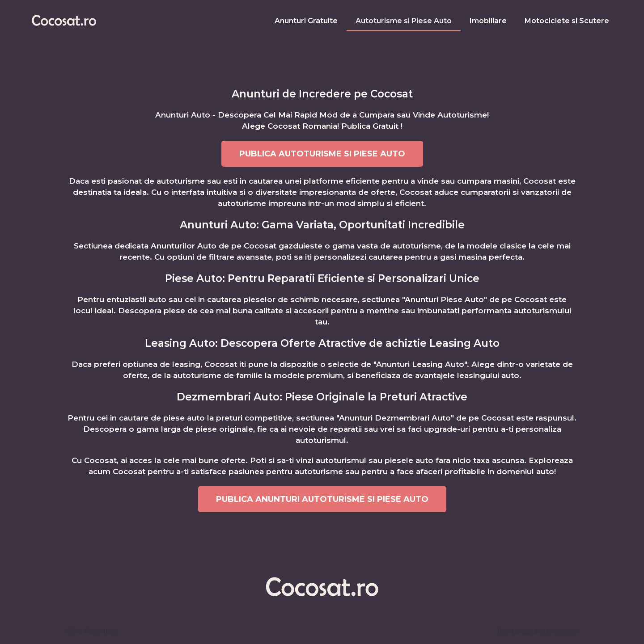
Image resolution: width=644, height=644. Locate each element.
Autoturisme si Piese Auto (404, 21)
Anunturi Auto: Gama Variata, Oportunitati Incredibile (322, 225)
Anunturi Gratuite (306, 21)
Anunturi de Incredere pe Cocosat (322, 94)
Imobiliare (488, 21)
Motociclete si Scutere (567, 21)
